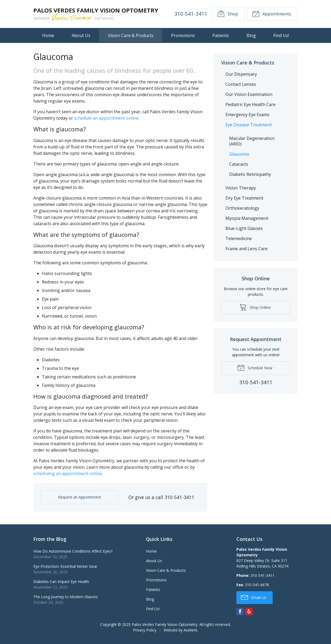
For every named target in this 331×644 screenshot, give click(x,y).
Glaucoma (239, 154)
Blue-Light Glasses (244, 228)
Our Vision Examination (249, 94)
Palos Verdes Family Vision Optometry (165, 624)
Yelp (249, 611)
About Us (81, 35)
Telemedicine (239, 238)
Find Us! (281, 35)
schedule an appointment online (106, 118)
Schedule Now (255, 367)
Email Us (254, 597)
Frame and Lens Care (247, 249)
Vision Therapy (241, 188)
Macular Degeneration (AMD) (252, 141)
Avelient (190, 630)
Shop (228, 14)
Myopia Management (247, 218)
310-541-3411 (191, 14)
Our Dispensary (241, 74)
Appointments (272, 14)
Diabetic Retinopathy (250, 174)
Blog (251, 35)
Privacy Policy (145, 630)
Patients (221, 35)
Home (48, 35)
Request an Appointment (80, 497)
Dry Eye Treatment (244, 198)
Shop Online (255, 307)
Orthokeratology (242, 208)
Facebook (240, 611)
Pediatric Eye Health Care (251, 104)
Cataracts (239, 164)
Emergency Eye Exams (247, 115)
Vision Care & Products (131, 35)
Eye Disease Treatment (249, 125)
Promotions (183, 35)
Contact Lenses (241, 84)
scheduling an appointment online (68, 473)
